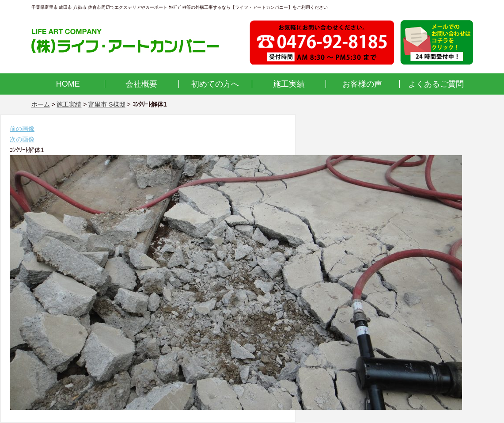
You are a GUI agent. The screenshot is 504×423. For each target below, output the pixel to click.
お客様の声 (362, 84)
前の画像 (22, 129)
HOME (68, 84)
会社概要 (141, 84)
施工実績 (289, 84)
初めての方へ (215, 84)
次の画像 (22, 139)
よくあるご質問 (436, 84)
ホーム (41, 104)
